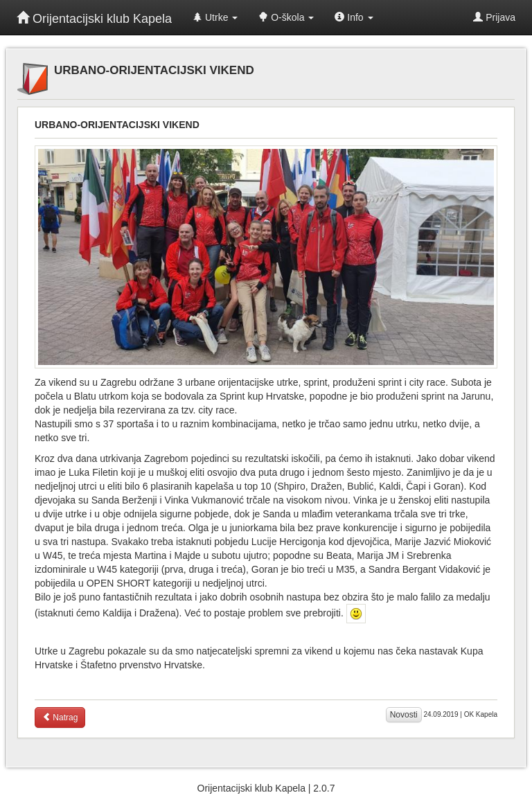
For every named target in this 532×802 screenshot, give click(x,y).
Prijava (494, 17)
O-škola (286, 17)
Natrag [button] (60, 718)
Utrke (215, 17)
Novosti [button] (404, 715)
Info (354, 17)
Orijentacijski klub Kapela (94, 18)
